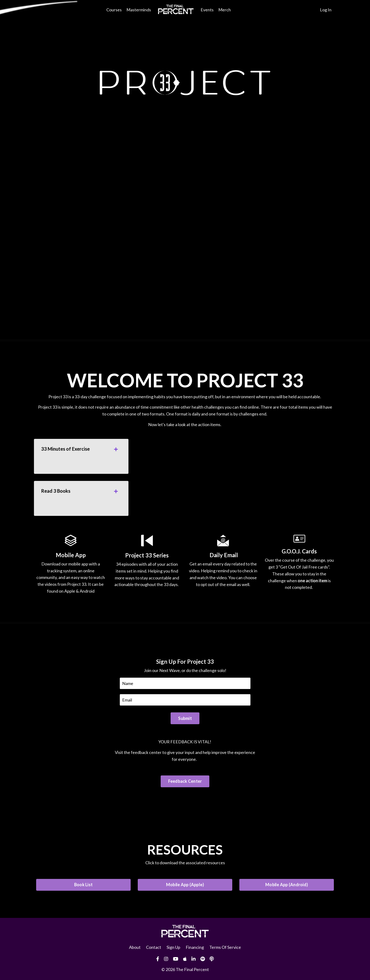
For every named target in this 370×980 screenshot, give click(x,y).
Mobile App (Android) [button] (287, 885)
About (135, 947)
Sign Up (173, 947)
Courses (114, 10)
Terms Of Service (225, 947)
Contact (154, 947)
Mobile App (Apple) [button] (185, 885)
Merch (225, 10)
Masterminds (139, 10)
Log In (326, 10)
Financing (195, 947)
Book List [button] (83, 885)
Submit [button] (185, 718)
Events (207, 10)
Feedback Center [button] (185, 781)
